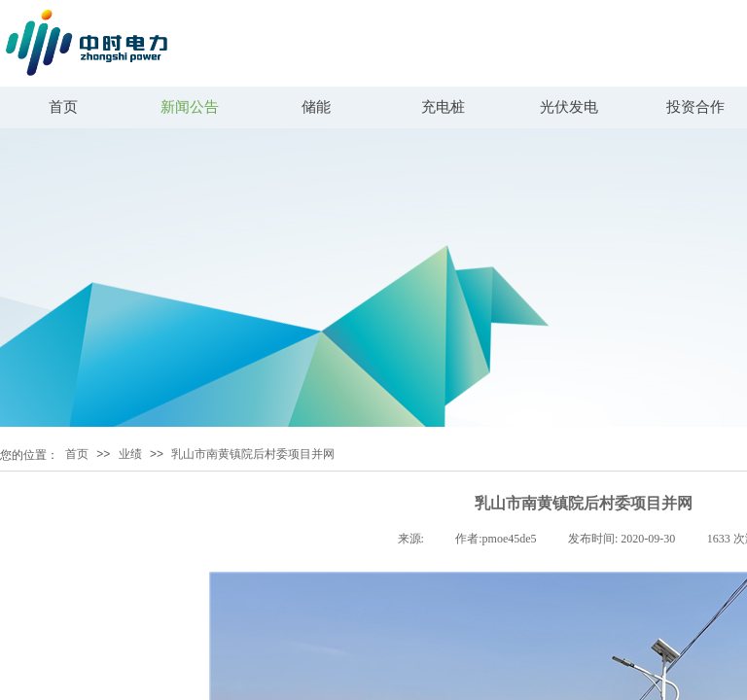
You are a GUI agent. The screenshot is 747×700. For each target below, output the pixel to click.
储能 (316, 107)
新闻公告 (190, 107)
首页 (63, 107)
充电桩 (443, 107)
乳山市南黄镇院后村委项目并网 (253, 454)
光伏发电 (569, 107)
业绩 (130, 454)
